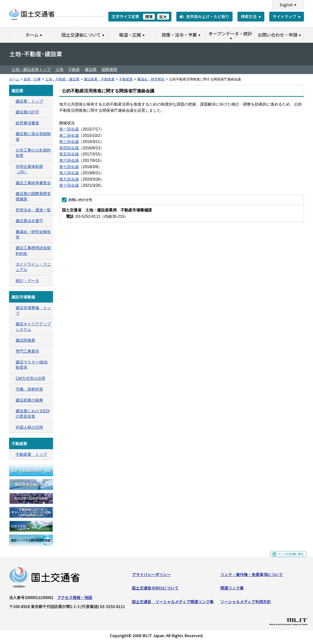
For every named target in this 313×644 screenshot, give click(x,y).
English (286, 5)
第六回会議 (69, 160)
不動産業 (126, 79)
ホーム (14, 79)
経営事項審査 (27, 123)
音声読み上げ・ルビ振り (208, 16)
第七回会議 (69, 167)
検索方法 (249, 16)
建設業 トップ (29, 101)
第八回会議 (69, 173)
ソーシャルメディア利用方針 (246, 603)
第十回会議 (69, 185)
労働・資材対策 (29, 389)
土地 (59, 70)
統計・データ (27, 281)
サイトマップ (284, 16)
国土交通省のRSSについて (155, 590)
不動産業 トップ (31, 454)
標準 (149, 17)
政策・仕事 (32, 79)
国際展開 (109, 70)
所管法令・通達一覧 (33, 210)
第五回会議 (69, 154)
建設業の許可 (27, 112)
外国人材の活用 (29, 427)
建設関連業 (25, 340)
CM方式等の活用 (30, 378)
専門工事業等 (27, 351)
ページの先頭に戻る (287, 559)
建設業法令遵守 (29, 221)
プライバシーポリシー (151, 576)
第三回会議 (69, 142)
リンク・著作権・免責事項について (252, 576)
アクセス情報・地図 (75, 599)
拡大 (163, 17)
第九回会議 (69, 179)
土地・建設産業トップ (31, 70)
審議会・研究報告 (151, 79)
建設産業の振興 (29, 400)
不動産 (74, 70)
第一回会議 (69, 129)
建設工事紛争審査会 (33, 183)
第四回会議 (69, 148)
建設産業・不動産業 (99, 79)
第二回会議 (69, 136)
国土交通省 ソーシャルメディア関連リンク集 (173, 603)
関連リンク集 (232, 590)
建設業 (91, 70)
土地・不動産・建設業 (62, 79)
